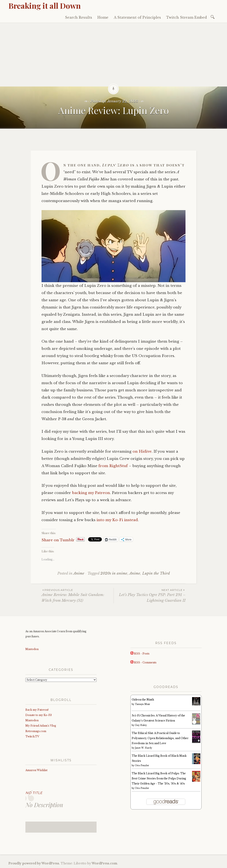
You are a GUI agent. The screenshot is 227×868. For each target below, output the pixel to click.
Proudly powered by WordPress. (34, 863)
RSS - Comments (143, 662)
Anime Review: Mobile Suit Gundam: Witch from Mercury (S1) (78, 595)
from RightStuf (113, 466)
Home (103, 17)
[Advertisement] (113, 55)
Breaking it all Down (45, 6)
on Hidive (142, 451)
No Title (34, 793)
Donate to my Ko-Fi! (39, 715)
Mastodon (32, 649)
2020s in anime (114, 573)
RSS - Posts (140, 654)
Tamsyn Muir (143, 704)
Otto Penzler (142, 765)
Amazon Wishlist (36, 770)
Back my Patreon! (37, 710)
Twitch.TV (32, 736)
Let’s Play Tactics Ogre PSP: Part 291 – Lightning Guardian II (150, 595)
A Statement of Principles (137, 17)
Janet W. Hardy (143, 748)
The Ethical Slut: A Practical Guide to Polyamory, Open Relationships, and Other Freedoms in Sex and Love (160, 738)
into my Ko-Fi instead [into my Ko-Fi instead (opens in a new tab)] (117, 520)
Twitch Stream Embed (187, 17)
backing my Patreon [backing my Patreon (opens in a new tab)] (91, 493)
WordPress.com (104, 863)
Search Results (79, 17)
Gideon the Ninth (143, 700)
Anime (79, 573)
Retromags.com (36, 731)
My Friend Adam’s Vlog (41, 726)
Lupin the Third (156, 573)
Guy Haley (141, 725)
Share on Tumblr (58, 539)
